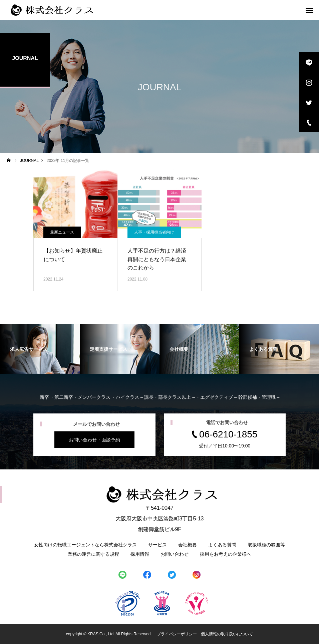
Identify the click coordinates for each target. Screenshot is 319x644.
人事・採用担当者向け (154, 232)
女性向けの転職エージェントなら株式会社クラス (85, 545)
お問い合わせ (175, 554)
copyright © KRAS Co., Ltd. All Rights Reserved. (109, 634)
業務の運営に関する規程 (93, 554)
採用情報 (140, 554)
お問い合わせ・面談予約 (94, 440)
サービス (157, 545)
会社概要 (188, 545)
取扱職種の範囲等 (266, 545)
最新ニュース (62, 232)
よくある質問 (222, 545)
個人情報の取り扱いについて (227, 634)
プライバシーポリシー (177, 634)
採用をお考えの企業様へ (226, 554)
